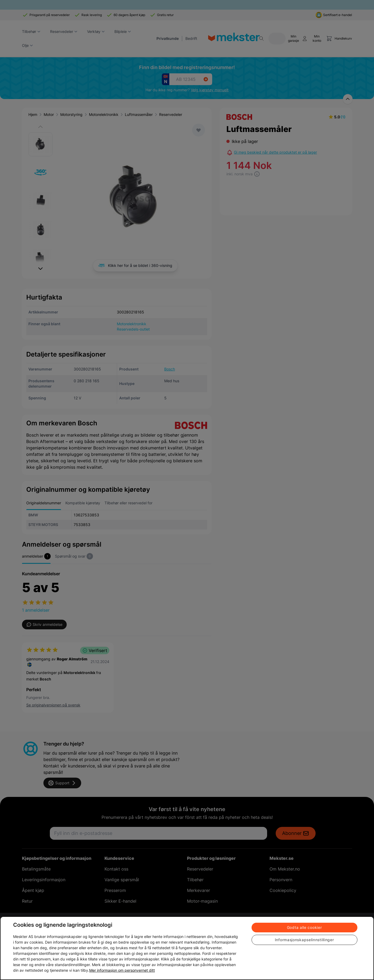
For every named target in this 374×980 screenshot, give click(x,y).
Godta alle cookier (304, 927)
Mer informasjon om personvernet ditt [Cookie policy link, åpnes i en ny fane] (122, 970)
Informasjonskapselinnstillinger (304, 940)
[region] (187, 948)
